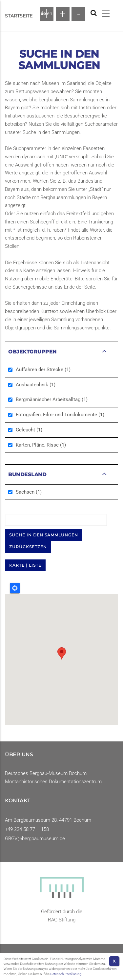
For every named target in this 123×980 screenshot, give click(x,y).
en (50, 13)
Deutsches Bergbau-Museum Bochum (46, 773)
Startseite (19, 16)
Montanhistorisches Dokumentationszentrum (53, 782)
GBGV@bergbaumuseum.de (35, 838)
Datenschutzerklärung (66, 974)
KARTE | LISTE (25, 565)
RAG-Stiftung (62, 920)
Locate (15, 588)
